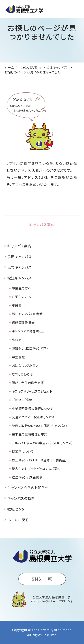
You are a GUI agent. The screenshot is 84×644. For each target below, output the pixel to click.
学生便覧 (18, 357)
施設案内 (18, 305)
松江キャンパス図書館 (27, 314)
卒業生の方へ (22, 288)
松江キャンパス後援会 (27, 477)
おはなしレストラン (25, 365)
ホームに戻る (18, 520)
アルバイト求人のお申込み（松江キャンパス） (43, 443)
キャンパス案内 (42, 225)
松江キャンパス (19, 278)
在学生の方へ (22, 297)
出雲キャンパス (19, 267)
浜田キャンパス (19, 256)
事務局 (17, 340)
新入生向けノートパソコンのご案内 (36, 469)
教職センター (18, 509)
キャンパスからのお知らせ (28, 488)
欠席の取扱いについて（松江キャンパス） (40, 426)
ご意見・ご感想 (22, 400)
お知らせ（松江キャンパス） (30, 348)
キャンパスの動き (21, 498)
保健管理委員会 (23, 323)
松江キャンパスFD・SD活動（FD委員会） (40, 460)
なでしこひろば (22, 374)
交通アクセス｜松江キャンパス (33, 417)
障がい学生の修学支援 (28, 383)
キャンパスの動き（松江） (29, 331)
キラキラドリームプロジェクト (32, 391)
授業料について (23, 451)
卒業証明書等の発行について (32, 408)
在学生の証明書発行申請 (30, 434)
